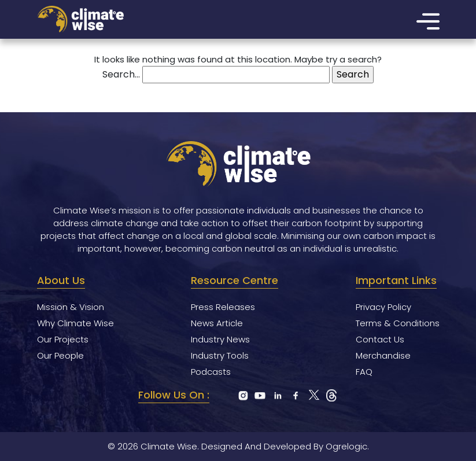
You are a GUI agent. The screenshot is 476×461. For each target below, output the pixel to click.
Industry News (220, 339)
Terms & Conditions (398, 323)
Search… (121, 74)
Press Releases (223, 307)
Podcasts (211, 372)
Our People (60, 355)
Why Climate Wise (75, 323)
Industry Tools (220, 355)
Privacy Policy (383, 307)
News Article (217, 323)
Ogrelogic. (347, 446)
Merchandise (383, 355)
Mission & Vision (71, 307)
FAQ (364, 372)
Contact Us (380, 339)
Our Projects (63, 339)
